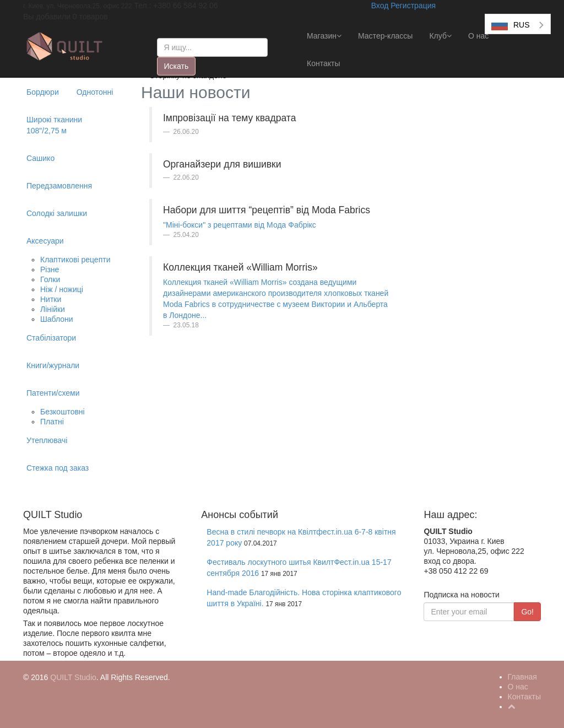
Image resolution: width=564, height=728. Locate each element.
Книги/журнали (53, 365)
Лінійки (53, 309)
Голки (50, 279)
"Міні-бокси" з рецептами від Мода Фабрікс (240, 225)
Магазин (324, 36)
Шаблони (57, 319)
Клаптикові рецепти (75, 260)
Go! (527, 612)
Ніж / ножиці (62, 289)
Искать (177, 66)
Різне (50, 269)
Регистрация (413, 6)
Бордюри (43, 92)
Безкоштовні (63, 412)
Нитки (51, 299)
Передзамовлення (59, 186)
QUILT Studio (73, 677)
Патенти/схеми (53, 393)
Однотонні (95, 92)
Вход (380, 6)
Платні (52, 422)
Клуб (440, 36)
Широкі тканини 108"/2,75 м (54, 125)
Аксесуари (45, 241)
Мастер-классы (385, 36)
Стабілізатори (51, 338)
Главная (522, 677)
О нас (478, 36)
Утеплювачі (47, 440)
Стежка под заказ (58, 468)
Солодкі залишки (57, 213)
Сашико (40, 158)
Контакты (323, 63)
